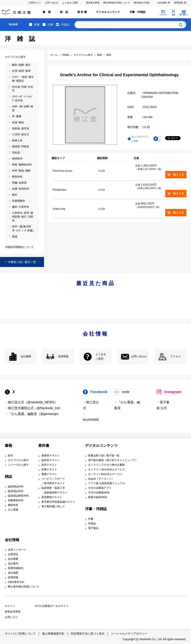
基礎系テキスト (51, 456)
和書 (37, 25)
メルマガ (163, 15)
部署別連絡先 (16, 568)
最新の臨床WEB (98, 497)
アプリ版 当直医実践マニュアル (107, 483)
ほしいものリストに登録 (140, 139)
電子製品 (93, 528)
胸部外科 (13, 505)
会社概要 (26, 356)
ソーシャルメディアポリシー (129, 634)
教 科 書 (82, 12)
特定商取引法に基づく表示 (88, 634)
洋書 (50, 25)
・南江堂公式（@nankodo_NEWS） (31, 402)
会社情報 (162, 3)
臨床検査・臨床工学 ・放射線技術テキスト (54, 490)
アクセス (176, 356)
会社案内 (13, 564)
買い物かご (184, 15)
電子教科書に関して (53, 506)
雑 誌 (64, 12)
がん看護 (13, 510)
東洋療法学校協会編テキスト (58, 502)
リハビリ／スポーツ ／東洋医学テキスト (53, 481)
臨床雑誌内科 (16, 487)
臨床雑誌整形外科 (18, 496)
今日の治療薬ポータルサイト (52, 606)
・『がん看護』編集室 (127, 405)
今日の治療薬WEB (99, 493)
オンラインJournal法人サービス (107, 469)
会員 (173, 15)
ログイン (10, 606)
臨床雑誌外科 (16, 491)
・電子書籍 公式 (163, 405)
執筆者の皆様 (93, 3)
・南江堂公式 (91, 405)
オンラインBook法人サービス (105, 474)
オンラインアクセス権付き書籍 (106, 465)
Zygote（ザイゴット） (101, 479)
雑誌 (8, 477)
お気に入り (11, 617)
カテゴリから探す (18, 460)
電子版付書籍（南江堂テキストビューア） (113, 460)
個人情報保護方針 (53, 634)
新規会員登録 (13, 612)
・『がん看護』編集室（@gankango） (33, 414)
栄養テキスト (49, 469)
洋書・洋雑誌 (137, 12)
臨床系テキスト (51, 460)
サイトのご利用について (20, 634)
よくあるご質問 (70, 3)
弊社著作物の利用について (117, 3)
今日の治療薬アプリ (100, 488)
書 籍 (47, 12)
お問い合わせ (52, 3)
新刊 (10, 456)
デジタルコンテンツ (108, 12)
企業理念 (13, 554)
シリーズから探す (18, 465)
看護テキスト (49, 474)
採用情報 (178, 3)
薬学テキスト (49, 465)
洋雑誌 (65, 25)
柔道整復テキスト (52, 497)
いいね (160, 139)
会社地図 (13, 573)
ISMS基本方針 (16, 582)
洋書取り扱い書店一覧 (22, 262)
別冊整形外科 (16, 500)
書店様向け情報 (142, 3)
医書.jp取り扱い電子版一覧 (104, 456)
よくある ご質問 (101, 357)
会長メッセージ (17, 550)
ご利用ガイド (34, 3)
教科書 (44, 446)
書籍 (8, 446)
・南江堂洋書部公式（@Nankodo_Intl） (34, 408)
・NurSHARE (91, 417)
